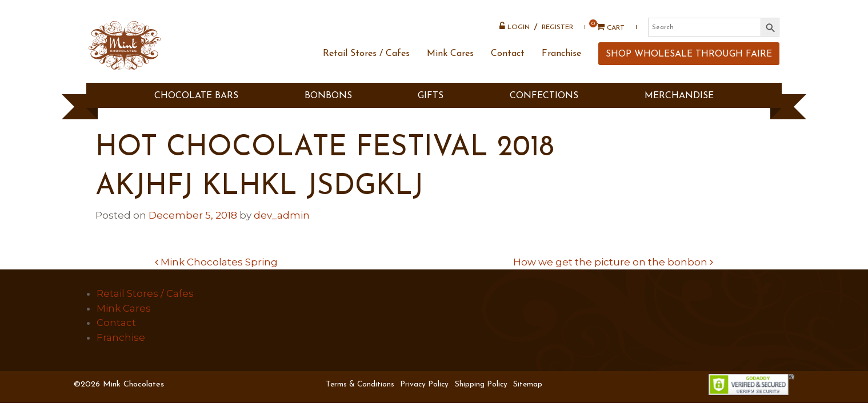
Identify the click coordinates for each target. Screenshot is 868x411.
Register (555, 31)
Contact (505, 65)
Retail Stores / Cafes (364, 65)
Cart (604, 31)
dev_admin (282, 215)
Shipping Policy (481, 384)
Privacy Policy (424, 384)
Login (512, 30)
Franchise (559, 65)
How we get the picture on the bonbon (613, 262)
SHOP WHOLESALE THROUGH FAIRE (687, 65)
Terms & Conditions (360, 384)
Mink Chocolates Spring (216, 262)
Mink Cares (448, 65)
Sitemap (528, 384)
